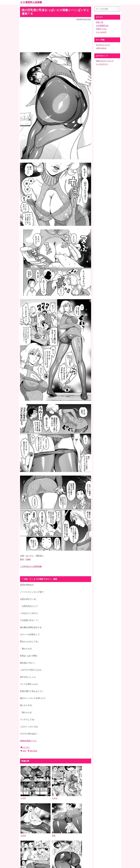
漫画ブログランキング (105, 61)
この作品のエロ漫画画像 (31, 566)
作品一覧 (100, 22)
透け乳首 (32, 751)
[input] (107, 9)
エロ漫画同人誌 (102, 26)
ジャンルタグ (101, 32)
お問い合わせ (101, 48)
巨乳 (23, 751)
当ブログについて (103, 45)
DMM (28, 559)
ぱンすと (25, 747)
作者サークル (101, 29)
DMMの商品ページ (28, 741)
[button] (118, 9)
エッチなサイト (102, 64)
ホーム (70, 851)
